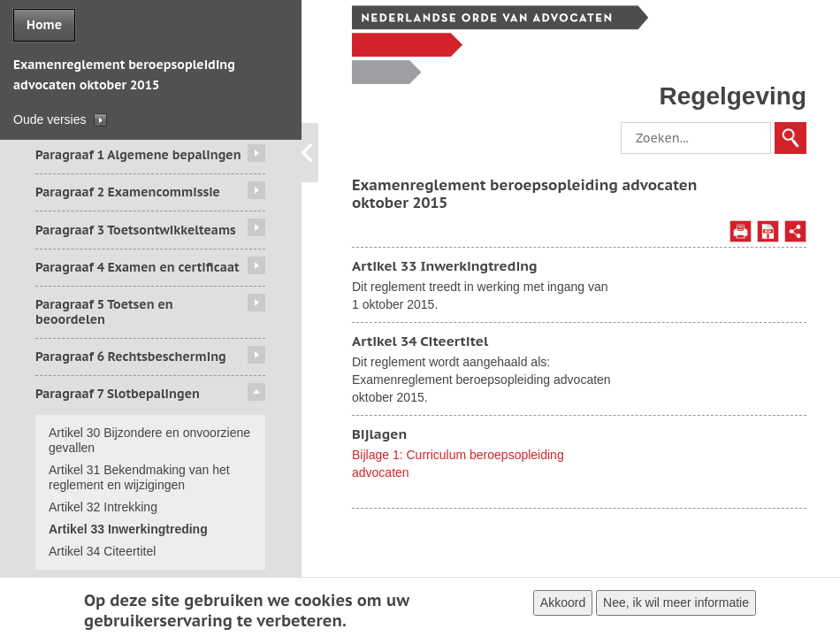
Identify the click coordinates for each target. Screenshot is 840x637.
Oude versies (50, 119)
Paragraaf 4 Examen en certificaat (137, 267)
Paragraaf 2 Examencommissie (128, 192)
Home (44, 25)
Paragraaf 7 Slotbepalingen (118, 394)
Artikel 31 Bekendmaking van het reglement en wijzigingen (139, 477)
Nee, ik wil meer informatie (676, 605)
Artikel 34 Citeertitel (102, 551)
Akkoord (563, 605)
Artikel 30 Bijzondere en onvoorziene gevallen (149, 440)
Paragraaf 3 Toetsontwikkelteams (136, 230)
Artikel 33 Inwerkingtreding (128, 529)
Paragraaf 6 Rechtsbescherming (131, 357)
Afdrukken (741, 231)
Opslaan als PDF (768, 231)
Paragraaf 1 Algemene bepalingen (138, 155)
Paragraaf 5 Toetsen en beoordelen (104, 312)
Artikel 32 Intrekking (103, 507)
